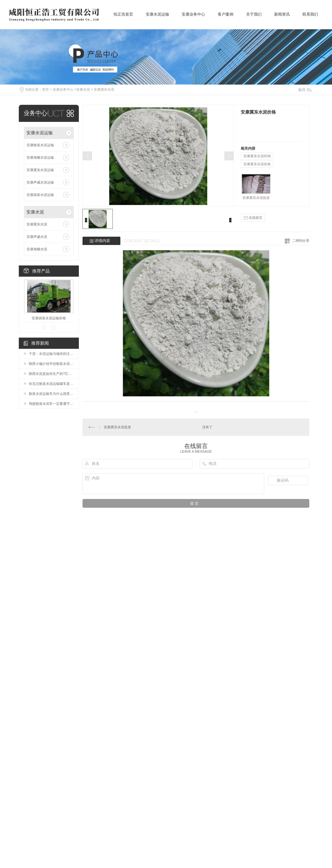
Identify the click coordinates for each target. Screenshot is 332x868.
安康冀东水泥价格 (257, 164)
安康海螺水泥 (37, 249)
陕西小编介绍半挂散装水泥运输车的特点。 (51, 364)
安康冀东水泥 (104, 89)
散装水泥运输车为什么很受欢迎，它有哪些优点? (51, 394)
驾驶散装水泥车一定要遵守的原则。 (51, 404)
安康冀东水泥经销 (257, 156)
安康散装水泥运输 (40, 145)
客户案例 (226, 17)
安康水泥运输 (157, 17)
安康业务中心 (193, 17)
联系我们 (310, 17)
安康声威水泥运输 (40, 182)
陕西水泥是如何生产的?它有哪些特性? (51, 374)
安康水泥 (83, 89)
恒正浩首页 (123, 17)
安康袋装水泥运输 (40, 195)
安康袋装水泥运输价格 (49, 318)
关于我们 (254, 17)
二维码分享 (301, 241)
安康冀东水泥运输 (40, 170)
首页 (45, 89)
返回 (305, 90)
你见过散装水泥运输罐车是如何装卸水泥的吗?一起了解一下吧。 (51, 384)
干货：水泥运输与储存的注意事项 (51, 354)
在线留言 (253, 218)
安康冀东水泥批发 (256, 198)
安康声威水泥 (37, 237)
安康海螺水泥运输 (40, 157)
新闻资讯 (282, 17)
